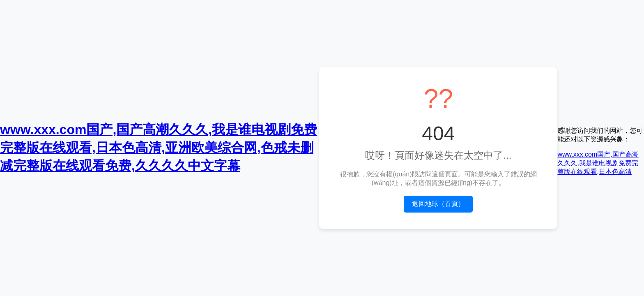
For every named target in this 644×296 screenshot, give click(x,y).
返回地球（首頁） (438, 204)
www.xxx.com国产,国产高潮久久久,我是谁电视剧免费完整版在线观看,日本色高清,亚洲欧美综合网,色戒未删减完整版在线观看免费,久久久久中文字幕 (159, 148)
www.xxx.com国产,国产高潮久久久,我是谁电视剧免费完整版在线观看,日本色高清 (598, 163)
